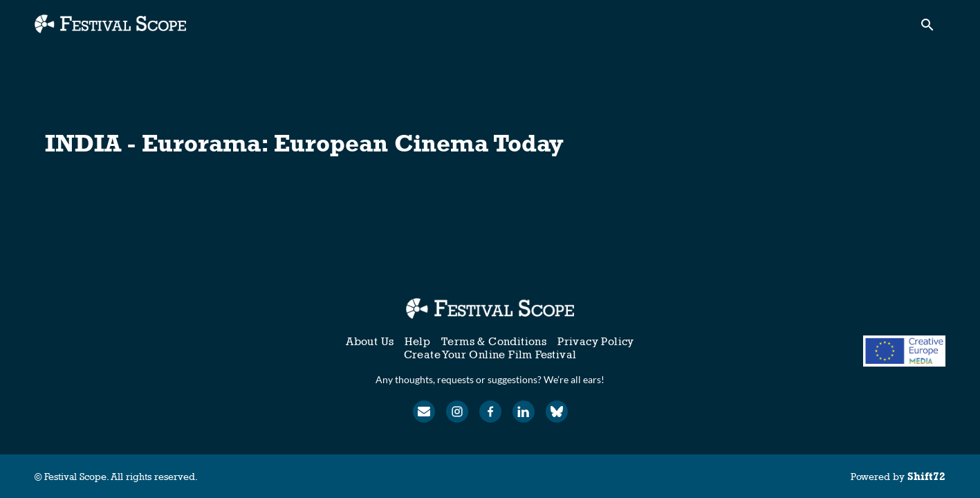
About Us (370, 341)
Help (417, 341)
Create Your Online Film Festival (490, 354)
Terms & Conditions (494, 341)
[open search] (933, 29)
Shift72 (926, 476)
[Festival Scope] (490, 308)
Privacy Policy (596, 341)
